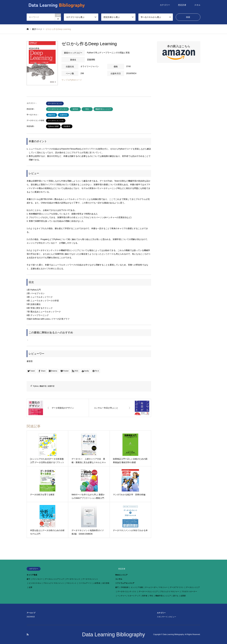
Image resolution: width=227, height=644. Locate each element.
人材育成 (97, 583)
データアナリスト (177, 587)
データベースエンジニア (148, 592)
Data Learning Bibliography (113, 635)
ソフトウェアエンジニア (125, 583)
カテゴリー (165, 5)
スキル (197, 5)
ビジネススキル (35, 583)
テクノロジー (37, 579)
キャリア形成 (32, 575)
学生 (87, 109)
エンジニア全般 (137, 587)
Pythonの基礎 (53, 126)
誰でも (176, 596)
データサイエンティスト (57, 109)
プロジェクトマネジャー (170, 592)
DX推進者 (125, 587)
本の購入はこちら (179, 52)
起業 (31, 587)
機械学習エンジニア (103, 109)
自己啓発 (106, 583)
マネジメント (71, 583)
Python (36, 386)
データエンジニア (193, 587)
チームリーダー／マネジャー (156, 587)
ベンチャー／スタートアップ (129, 596)
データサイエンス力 (56, 121)
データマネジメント (90, 579)
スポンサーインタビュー (166, 617)
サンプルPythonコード (72, 80)
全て (28, 579)
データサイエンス (55, 103)
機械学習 (52, 115)
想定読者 (182, 5)
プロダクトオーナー (189, 592)
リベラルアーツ (85, 583)
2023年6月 (31, 617)
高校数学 (67, 126)
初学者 (75, 109)
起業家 (183, 596)
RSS (28, 634)
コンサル (119, 579)
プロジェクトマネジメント (54, 583)
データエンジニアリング (54, 579)
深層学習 (63, 115)
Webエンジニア (121, 575)
